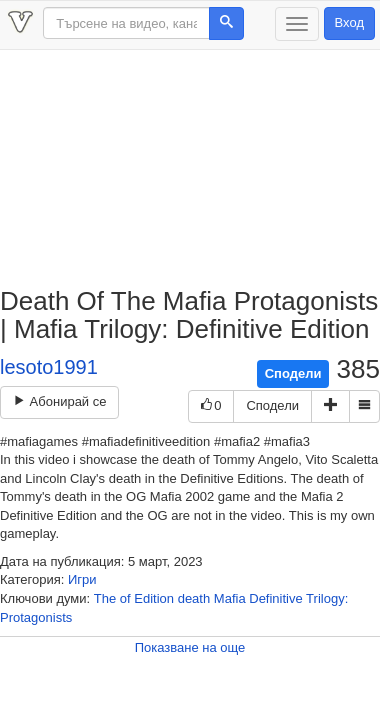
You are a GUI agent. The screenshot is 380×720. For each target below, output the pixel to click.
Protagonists (36, 617)
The (105, 598)
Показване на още (190, 647)
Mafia (230, 598)
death (194, 598)
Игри (82, 579)
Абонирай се (59, 401)
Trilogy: (327, 598)
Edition (154, 598)
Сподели (293, 373)
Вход (349, 22)
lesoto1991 (49, 367)
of (125, 598)
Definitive (275, 598)
